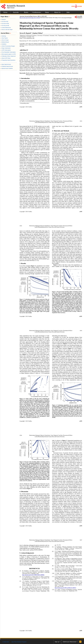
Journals (16, 12)
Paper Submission (6, 48)
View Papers (4, 38)
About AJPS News (6, 58)
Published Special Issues (7, 66)
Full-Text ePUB (5, 26)
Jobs (68, 12)
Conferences (37, 12)
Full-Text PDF (4, 22)
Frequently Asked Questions (8, 60)
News (47, 12)
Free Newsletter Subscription (8, 52)
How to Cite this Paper (7, 30)
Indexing (3, 36)
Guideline (3, 44)
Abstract (3, 19)
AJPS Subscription (6, 50)
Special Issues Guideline (7, 68)
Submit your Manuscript (69, 642)
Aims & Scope (5, 40)
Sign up (57, 642)
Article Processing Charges (8, 46)
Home (5, 12)
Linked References (6, 28)
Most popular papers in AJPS (8, 54)
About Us (57, 12)
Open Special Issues (6, 64)
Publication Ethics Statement (8, 56)
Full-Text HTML (5, 24)
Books (26, 12)
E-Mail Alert (6, 642)
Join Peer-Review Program (19, 642)
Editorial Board (5, 42)
